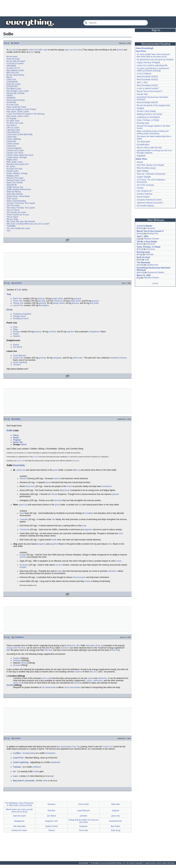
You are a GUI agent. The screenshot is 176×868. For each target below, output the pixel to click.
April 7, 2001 (142, 82)
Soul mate (83, 830)
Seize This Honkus (15, 183)
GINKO (10, 96)
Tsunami (17, 365)
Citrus (16, 435)
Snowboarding (29, 753)
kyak (52, 776)
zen (32, 52)
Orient (69, 486)
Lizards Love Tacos (15, 153)
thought (23, 567)
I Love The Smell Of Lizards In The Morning (25, 114)
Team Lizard (12, 199)
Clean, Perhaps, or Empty (148, 120)
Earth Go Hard (143, 257)
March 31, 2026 (144, 275)
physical (115, 494)
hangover (83, 826)
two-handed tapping (145, 206)
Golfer (45, 781)
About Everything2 (145, 48)
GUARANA (11, 102)
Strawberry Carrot (21, 319)
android (18, 283)
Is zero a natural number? (148, 88)
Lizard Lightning (20, 362)
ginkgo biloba (57, 299)
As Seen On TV (13, 68)
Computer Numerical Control (149, 200)
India (59, 571)
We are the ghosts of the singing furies (153, 105)
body (84, 526)
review (140, 233)
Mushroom (30, 486)
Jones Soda (83, 804)
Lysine (89, 681)
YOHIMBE (11, 226)
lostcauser (151, 228)
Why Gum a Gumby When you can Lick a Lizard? (28, 224)
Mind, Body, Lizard (15, 162)
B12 (95, 672)
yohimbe (52, 332)
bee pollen (94, 303)
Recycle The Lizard (15, 178)
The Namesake (143, 142)
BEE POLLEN (13, 73)
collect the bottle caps (38, 50)
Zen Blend (18, 347)
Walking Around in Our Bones (149, 114)
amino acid (21, 461)
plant (25, 453)
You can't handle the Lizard (18, 228)
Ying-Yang (76, 747)
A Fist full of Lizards (15, 63)
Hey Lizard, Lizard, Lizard (18, 112)
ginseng (41, 299)
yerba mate (78, 358)
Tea (8, 294)
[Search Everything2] (116, 23)
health (54, 540)
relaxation (112, 571)
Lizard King (11, 137)
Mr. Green (11, 167)
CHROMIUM (12, 82)
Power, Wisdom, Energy (17, 173)
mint (53, 519)
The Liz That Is (13, 210)
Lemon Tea (18, 305)
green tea (21, 470)
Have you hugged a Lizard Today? (21, 109)
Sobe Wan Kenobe (15, 194)
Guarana (17, 665)
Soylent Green (52, 826)
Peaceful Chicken (151, 239)
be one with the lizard (16, 61)
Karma (16, 345)
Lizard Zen (11, 146)
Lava (15, 776)
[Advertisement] (88, 8)
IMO (8, 650)
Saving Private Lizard (16, 180)
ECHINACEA (12, 86)
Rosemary (24, 565)
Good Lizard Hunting (16, 100)
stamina (57, 478)
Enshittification (143, 145)
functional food (115, 821)
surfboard (37, 767)
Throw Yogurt (12, 217)
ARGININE (11, 66)
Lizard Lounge (13, 144)
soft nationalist (19, 826)
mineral (36, 457)
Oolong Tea (18, 303)
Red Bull (21, 648)
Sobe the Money (14, 192)
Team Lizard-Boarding (16, 201)
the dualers (62, 747)
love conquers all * (145, 191)
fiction (140, 228)
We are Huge (12, 219)
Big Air (9, 77)
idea (7, 43)
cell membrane (48, 687)
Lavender (24, 519)
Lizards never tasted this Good (20, 155)
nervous (59, 565)
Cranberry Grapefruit (22, 314)
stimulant (58, 500)
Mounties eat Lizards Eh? (18, 164)
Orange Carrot (19, 316)
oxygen (77, 461)
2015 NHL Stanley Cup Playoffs (150, 165)
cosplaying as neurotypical (148, 117)
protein (77, 683)
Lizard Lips (11, 141)
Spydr (16, 43)
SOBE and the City (15, 187)
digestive (89, 530)
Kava (22, 513)
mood (119, 561)
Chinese (54, 494)
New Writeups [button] (156, 220)
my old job (13, 50)
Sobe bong (115, 830)
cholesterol (107, 486)
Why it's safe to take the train (149, 148)
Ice (14, 771)
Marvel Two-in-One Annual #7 (150, 91)
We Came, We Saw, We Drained (21, 221)
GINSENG (11, 98)
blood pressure (79, 577)
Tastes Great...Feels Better (18, 196)
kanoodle (149, 254)
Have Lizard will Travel (16, 107)
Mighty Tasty (12, 160)
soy (78, 470)
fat (69, 457)
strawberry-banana (119, 358)
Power (16, 334)
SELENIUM (12, 185)
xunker (17, 738)
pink (28, 776)
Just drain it (12, 125)
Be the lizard (12, 57)
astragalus (57, 358)
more (155, 283)
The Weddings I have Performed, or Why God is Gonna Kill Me (19, 804)
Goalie (36, 771)
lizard (121, 50)
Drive (15, 327)
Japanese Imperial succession (150, 203)
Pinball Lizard (12, 171)
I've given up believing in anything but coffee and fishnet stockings (153, 70)
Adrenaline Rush (93, 646)
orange (92, 332)
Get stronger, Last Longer (18, 91)
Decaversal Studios (156, 272)
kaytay (17, 419)
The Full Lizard (13, 205)
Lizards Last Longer (15, 151)
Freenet (140, 188)
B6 (91, 672)
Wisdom (17, 336)
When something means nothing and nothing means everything (153, 132)
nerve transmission (73, 687)
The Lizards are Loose (16, 212)
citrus (110, 544)
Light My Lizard (13, 130)
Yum (8, 231)
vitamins (78, 672)
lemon (98, 332)
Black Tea (17, 299)
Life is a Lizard (13, 128)
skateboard (55, 762)
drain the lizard (19, 816)
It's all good (11, 118)
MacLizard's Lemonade (24, 781)
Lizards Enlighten (14, 148)
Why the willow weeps (146, 168)
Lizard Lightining (14, 139)
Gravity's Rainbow (144, 194)
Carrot (23, 444)
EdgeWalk (141, 156)
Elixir (9, 310)
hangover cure (52, 821)
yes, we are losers (74, 50)
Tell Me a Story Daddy (146, 111)
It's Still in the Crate (15, 123)
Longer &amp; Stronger (17, 157)
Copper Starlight (144, 177)
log (139, 239)
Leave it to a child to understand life (152, 65)
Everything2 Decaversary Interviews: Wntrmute (154, 269)
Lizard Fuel (18, 358)
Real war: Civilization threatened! (151, 174)
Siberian (23, 478)
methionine (102, 678)
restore (88, 581)
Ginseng (24, 663)
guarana (78, 299)
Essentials (19, 465)
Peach (16, 438)
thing (7, 283)
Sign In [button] (156, 30)
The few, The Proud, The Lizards (21, 203)
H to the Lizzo (12, 105)
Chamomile (25, 530)
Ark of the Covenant (145, 185)
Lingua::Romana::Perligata (148, 62)
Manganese (19, 821)
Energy (16, 332)
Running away (143, 123)
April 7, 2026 (142, 236)
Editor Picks (141, 159)
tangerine (41, 544)
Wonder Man (142, 94)
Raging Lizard (13, 176)
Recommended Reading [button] (156, 44)
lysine (91, 678)
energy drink (12, 648)
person (140, 272)
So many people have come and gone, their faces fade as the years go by (153, 55)
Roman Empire (143, 197)
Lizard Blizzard (13, 132)
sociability (89, 513)
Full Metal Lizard (14, 89)
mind (120, 533)
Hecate (140, 162)
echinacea (58, 301)
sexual (48, 482)
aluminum (65, 648)
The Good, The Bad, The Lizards (21, 208)
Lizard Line (108, 747)
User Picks (141, 51)
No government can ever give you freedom (155, 60)
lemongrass (44, 305)
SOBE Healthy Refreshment (19, 189)
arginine (70, 332)
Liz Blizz (17, 753)
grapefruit (54, 544)
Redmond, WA (73, 646)
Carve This (11, 80)
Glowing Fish (152, 233)
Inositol (10, 685)
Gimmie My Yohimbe (16, 93)
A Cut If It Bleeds (144, 74)
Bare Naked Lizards (15, 70)
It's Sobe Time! (13, 121)
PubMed (140, 108)
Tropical (17, 440)
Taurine (16, 658)
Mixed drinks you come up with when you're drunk (19, 811)
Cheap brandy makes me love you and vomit (83, 821)
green (55, 470)
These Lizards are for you (18, 215)
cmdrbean (19, 637)
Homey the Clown (19, 830)
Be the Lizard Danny (15, 75)
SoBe (19, 290)
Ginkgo (23, 555)
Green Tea (18, 301)
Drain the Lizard (13, 84)
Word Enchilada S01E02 (147, 77)
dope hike (115, 804)
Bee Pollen (115, 826)
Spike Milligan (143, 171)
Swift (147, 260)
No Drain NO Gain (14, 169)
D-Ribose (17, 661)
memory (23, 557)
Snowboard (50, 753)
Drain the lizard (13, 59)
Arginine (115, 811)
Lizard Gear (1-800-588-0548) (20, 134)
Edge (15, 329)
